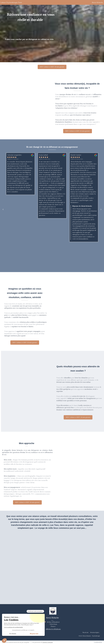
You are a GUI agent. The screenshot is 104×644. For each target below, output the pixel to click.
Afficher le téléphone (53, 629)
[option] (20, 174)
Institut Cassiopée (48, 642)
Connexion (98, 642)
